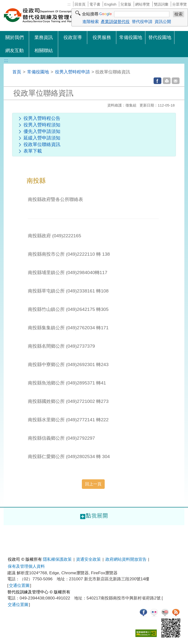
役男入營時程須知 (42, 125)
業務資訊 (44, 37)
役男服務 (102, 37)
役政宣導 (73, 37)
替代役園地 (160, 37)
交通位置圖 (19, 585)
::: (69, 4)
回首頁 (80, 4)
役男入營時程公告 (42, 118)
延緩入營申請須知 (42, 138)
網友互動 (15, 50)
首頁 (17, 72)
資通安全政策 (88, 559)
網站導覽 (142, 4)
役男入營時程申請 (72, 72)
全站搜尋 (90, 14)
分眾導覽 (180, 4)
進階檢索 (91, 22)
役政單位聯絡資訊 (42, 144)
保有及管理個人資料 (26, 566)
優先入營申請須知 (42, 131)
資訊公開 (163, 22)
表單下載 (33, 151)
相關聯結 (44, 50)
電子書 (95, 4)
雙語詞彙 (161, 4)
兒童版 (126, 4)
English (110, 4)
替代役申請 (142, 22)
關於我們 (15, 37)
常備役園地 (131, 37)
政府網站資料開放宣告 (126, 559)
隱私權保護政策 (57, 559)
